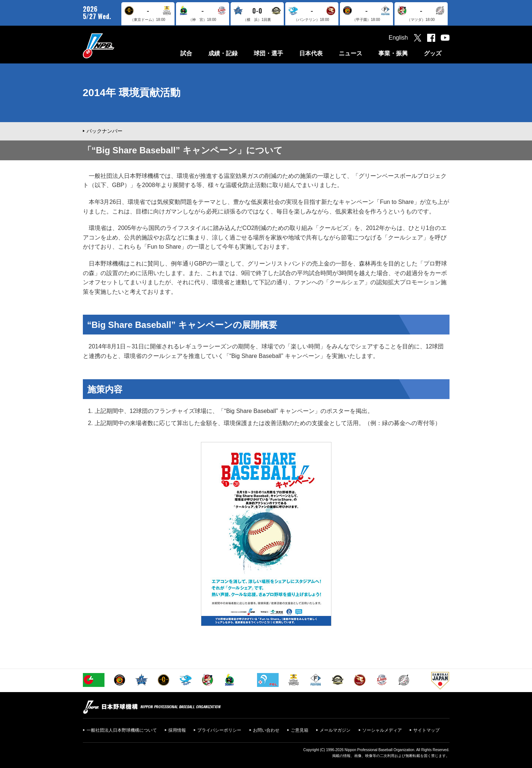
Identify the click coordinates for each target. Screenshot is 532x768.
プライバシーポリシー (219, 730)
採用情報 (177, 730)
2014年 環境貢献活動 (132, 93)
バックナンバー (104, 131)
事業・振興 (393, 53)
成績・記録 (223, 53)
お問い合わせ (266, 730)
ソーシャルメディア (382, 730)
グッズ (433, 53)
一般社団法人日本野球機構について (122, 730)
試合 (186, 53)
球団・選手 (268, 53)
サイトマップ (426, 730)
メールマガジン (335, 730)
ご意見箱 (300, 730)
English (398, 38)
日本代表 (311, 53)
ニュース (351, 53)
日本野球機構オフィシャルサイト (117, 46)
